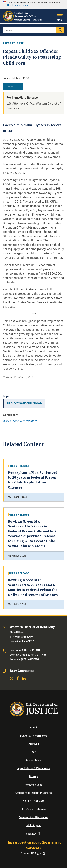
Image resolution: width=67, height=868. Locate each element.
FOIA (34, 752)
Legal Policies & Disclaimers (33, 768)
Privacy (34, 776)
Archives (34, 744)
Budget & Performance (34, 736)
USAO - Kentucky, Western (20, 421)
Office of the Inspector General (34, 793)
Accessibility (34, 760)
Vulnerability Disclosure (33, 817)
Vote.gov (33, 834)
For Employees (33, 785)
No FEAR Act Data (33, 801)
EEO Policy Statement (33, 809)
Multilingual (33, 825)
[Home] (23, 21)
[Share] (13, 86)
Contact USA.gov (33, 853)
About (34, 727)
